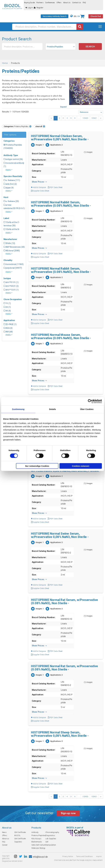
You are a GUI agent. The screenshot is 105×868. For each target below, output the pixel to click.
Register (39, 8)
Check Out (96, 16)
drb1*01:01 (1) (11, 282)
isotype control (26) (13, 159)
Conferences (50, 3)
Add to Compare (38, 187)
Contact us (77, 3)
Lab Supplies (51, 839)
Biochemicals (37, 842)
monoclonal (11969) (14, 264)
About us (67, 3)
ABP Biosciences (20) (14, 247)
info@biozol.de (38, 857)
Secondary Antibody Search (55, 16)
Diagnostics (50, 835)
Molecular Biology (38, 848)
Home (5, 63)
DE (75, 16)
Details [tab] (52, 409)
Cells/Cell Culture (38, 845)
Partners (40, 3)
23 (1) (7, 307)
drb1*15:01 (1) (11, 290)
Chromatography (52, 832)
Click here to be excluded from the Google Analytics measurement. (79, 860)
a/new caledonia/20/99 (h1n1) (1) (14, 208)
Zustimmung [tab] (18, 409)
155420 (85, 118)
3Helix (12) (9, 243)
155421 (94, 118)
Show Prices (39, 182)
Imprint (99, 856)
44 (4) (7, 311)
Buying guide (29, 3)
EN (79, 16)
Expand (63, 107)
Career (5, 845)
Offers (59, 3)
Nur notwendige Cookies (37, 466)
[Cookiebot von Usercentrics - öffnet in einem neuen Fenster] (90, 401)
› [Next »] (101, 118)
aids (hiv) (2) (10, 184)
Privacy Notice (68, 856)
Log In (29, 8)
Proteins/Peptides (39, 835)
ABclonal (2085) (12, 251)
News (4, 832)
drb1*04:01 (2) (11, 286)
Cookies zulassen (81, 466)
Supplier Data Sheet (40, 191)
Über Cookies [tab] (87, 409)
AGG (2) (8, 328)
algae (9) (9, 188)
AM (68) (8, 332)
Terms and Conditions (84, 856)
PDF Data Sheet (55, 187)
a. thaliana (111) (12, 180)
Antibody (35, 832)
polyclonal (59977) (13, 268)
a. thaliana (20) (11, 201)
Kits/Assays (36, 839)
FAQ (84, 3)
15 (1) (7, 303)
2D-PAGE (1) (10, 324)
